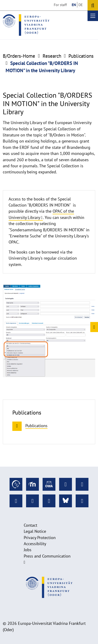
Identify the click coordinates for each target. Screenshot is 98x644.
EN (74, 5)
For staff (60, 5)
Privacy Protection (40, 538)
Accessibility (35, 544)
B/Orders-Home (19, 56)
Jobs (28, 550)
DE (81, 5)
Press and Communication (47, 556)
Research (52, 56)
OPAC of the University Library (41, 214)
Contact (30, 525)
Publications (81, 56)
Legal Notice (35, 531)
